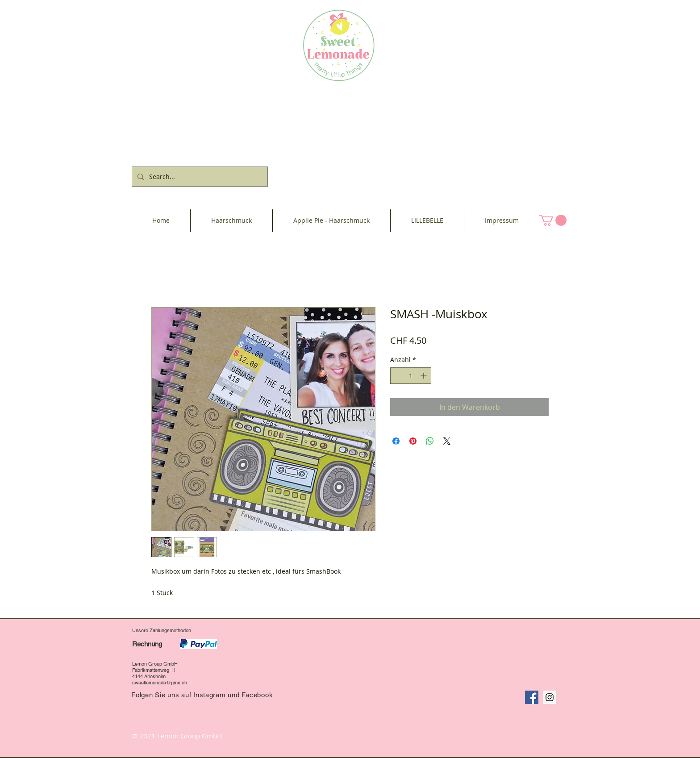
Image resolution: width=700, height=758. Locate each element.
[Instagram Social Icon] (550, 697)
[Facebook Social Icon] (532, 697)
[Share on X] (447, 441)
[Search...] (199, 177)
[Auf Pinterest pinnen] (413, 441)
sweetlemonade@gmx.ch (160, 683)
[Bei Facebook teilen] (396, 441)
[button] (553, 220)
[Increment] (424, 376)
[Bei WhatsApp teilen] (430, 441)
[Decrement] (397, 376)
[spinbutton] (411, 376)
